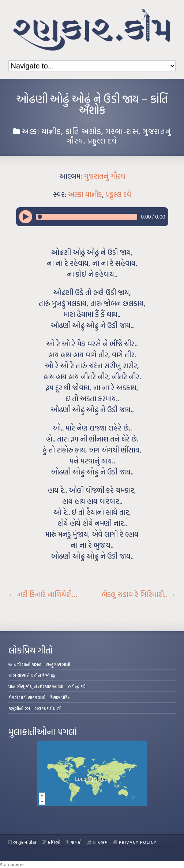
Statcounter (12, 864)
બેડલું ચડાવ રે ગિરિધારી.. (139, 595)
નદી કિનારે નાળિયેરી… (43, 595)
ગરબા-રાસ (122, 131)
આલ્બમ (97, 842)
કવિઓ (51, 842)
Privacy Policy (135, 842)
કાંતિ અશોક (83, 131)
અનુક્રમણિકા (23, 842)
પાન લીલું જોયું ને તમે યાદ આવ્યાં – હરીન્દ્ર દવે (47, 686)
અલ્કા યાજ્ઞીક (42, 131)
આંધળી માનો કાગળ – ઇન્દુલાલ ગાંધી (39, 664)
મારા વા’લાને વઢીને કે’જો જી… (34, 675)
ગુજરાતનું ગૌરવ (104, 176)
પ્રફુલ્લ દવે (102, 141)
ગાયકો (74, 842)
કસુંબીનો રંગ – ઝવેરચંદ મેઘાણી (35, 708)
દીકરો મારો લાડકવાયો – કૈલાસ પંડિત (40, 697)
